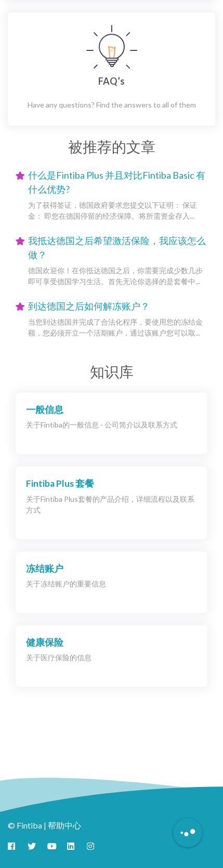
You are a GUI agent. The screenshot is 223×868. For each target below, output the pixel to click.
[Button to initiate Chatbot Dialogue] (188, 833)
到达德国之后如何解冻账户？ (89, 306)
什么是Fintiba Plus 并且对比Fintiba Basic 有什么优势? (117, 182)
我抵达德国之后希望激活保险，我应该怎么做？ (117, 248)
